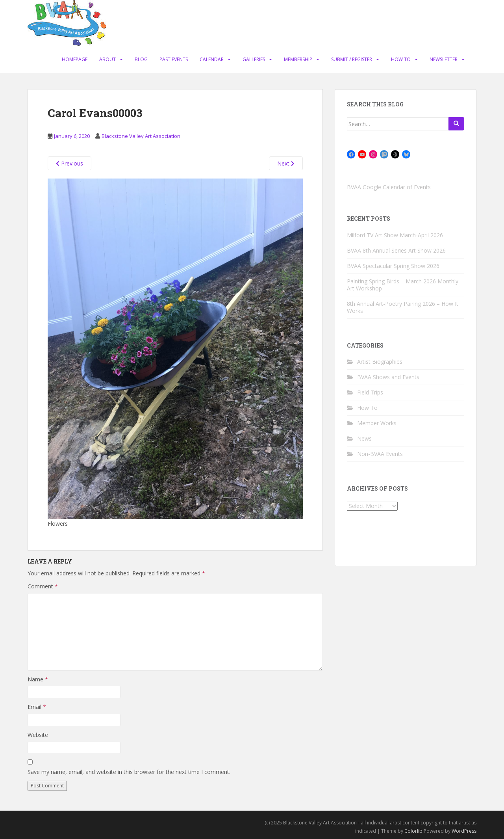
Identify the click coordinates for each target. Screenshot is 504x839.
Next (286, 163)
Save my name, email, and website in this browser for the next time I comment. (129, 772)
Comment (43, 586)
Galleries (254, 59)
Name (38, 679)
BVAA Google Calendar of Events (389, 187)
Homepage (75, 59)
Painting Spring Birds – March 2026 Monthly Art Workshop (403, 285)
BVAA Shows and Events (388, 377)
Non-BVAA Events (380, 454)
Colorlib (413, 831)
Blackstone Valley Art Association (141, 136)
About (107, 59)
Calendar (212, 59)
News (364, 438)
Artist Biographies (380, 362)
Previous (69, 163)
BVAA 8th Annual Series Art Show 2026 (396, 250)
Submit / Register (352, 59)
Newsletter (444, 59)
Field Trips (370, 392)
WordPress (464, 831)
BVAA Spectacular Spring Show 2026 (393, 266)
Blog (141, 59)
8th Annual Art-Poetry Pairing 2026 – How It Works (403, 307)
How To (401, 59)
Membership (298, 59)
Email (37, 707)
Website (38, 735)
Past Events (174, 59)
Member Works (377, 423)
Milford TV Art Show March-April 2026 (395, 235)
